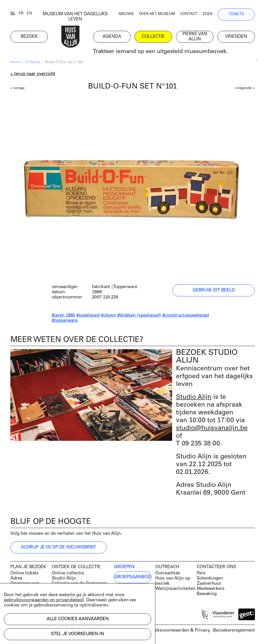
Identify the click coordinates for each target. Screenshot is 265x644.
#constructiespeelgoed (186, 315)
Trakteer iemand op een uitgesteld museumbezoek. (160, 52)
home (15, 62)
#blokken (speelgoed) (139, 315)
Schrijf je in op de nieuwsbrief (58, 547)
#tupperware (65, 321)
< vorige (17, 88)
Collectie (33, 62)
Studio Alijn (194, 397)
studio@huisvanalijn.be (212, 428)
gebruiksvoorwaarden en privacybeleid (44, 600)
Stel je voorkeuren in (78, 634)
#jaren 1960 (63, 315)
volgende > (245, 88)
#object (108, 315)
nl (13, 14)
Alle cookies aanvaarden (78, 619)
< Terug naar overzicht (33, 74)
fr (21, 14)
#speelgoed (88, 315)
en (30, 14)
